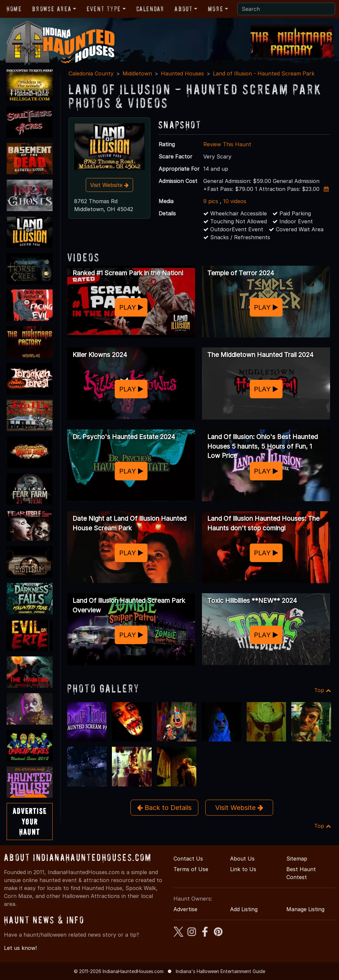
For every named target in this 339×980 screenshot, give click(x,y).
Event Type (104, 9)
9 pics (211, 201)
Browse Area (52, 9)
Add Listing (244, 909)
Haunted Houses (182, 73)
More (216, 9)
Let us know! (20, 948)
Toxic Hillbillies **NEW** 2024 (252, 601)
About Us (242, 859)
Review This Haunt (227, 144)
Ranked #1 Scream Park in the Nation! (128, 273)
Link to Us (243, 869)
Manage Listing (305, 909)
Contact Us (188, 859)
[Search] (286, 9)
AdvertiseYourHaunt (30, 821)
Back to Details (164, 808)
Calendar (150, 9)
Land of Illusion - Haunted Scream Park (264, 73)
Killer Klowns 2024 (100, 355)
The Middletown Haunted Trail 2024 (260, 355)
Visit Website (109, 185)
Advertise (185, 909)
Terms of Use (191, 869)
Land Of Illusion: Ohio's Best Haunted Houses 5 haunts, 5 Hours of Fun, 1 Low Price (263, 446)
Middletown (137, 73)
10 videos (235, 201)
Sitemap (297, 859)
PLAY (131, 307)
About (183, 9)
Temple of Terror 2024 (241, 273)
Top (323, 690)
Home (14, 9)
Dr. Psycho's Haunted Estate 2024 (124, 437)
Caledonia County (91, 73)
